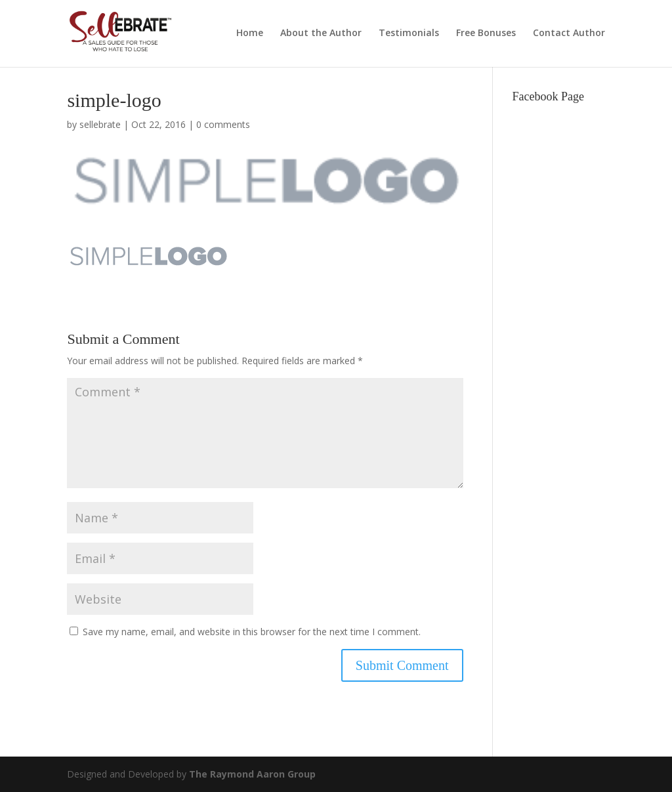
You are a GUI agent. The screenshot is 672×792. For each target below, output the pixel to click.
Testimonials (409, 33)
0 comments (223, 124)
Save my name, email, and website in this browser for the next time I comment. (252, 632)
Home (250, 33)
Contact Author (569, 33)
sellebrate (100, 124)
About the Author (321, 33)
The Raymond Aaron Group (252, 774)
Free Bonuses (486, 33)
